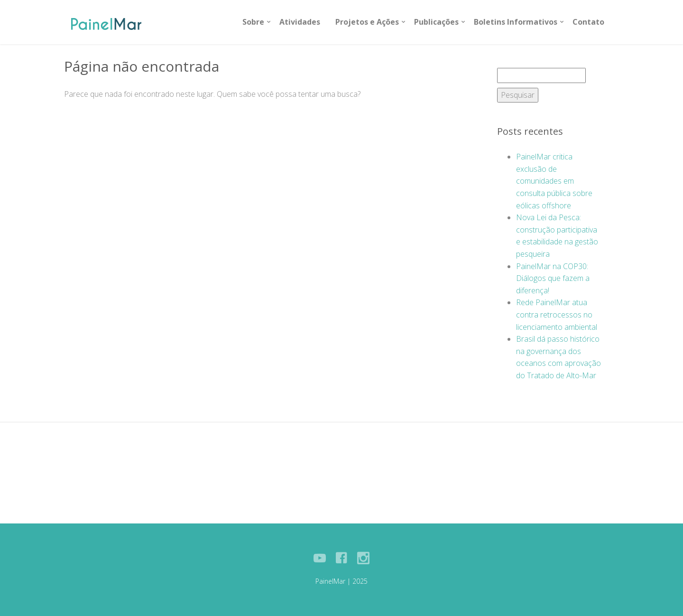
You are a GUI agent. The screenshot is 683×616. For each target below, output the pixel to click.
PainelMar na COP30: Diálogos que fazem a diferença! (553, 278)
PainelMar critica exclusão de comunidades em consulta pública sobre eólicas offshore (554, 181)
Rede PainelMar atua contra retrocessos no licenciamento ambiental (557, 314)
